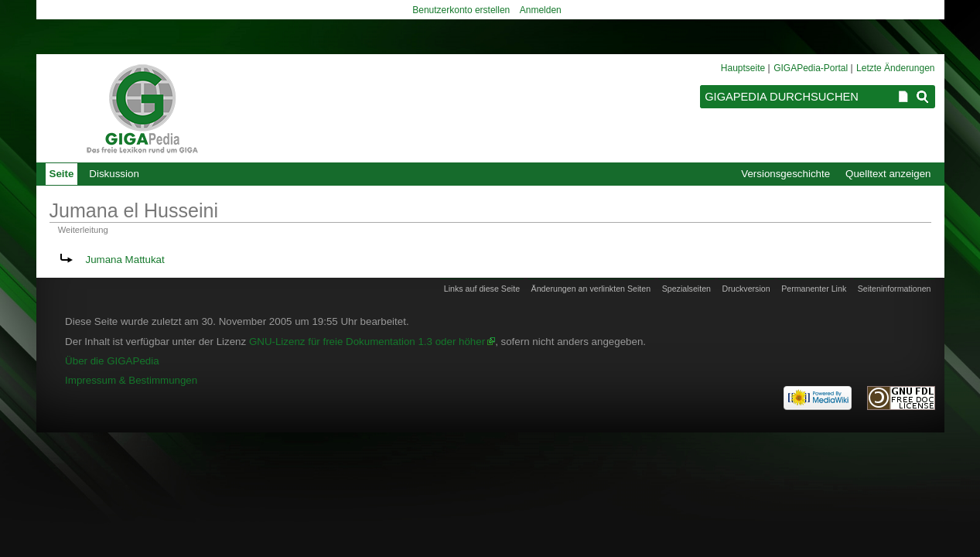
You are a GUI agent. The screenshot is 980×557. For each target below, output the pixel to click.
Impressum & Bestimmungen (131, 380)
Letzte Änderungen (895, 68)
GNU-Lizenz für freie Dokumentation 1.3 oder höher (367, 342)
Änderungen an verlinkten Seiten (591, 289)
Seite (62, 174)
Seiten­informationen (895, 289)
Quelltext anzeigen (888, 174)
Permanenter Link (814, 289)
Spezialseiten (686, 289)
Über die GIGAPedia (112, 361)
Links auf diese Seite (482, 289)
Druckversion (746, 289)
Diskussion (114, 174)
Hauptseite (743, 68)
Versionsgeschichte (785, 174)
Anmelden (541, 10)
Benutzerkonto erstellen (461, 10)
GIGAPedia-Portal (811, 68)
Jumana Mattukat (125, 260)
